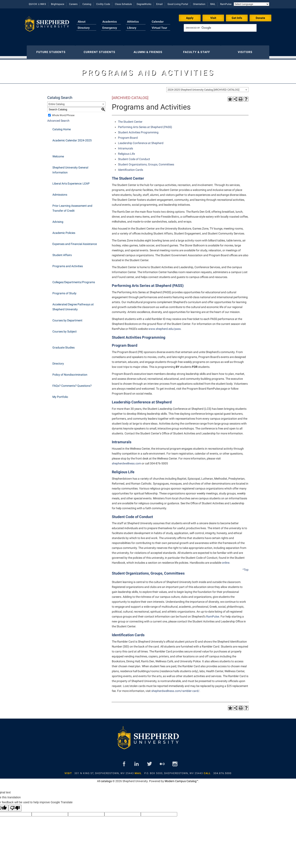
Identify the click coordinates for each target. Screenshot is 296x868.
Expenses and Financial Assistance (75, 242)
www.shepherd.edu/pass (165, 327)
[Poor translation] (15, 806)
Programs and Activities (68, 264)
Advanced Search (58, 119)
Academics (110, 22)
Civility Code (103, 4)
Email (159, 4)
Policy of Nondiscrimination (70, 373)
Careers (73, 4)
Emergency (110, 28)
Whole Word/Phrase (63, 113)
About (82, 22)
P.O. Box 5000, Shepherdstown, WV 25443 (174, 771)
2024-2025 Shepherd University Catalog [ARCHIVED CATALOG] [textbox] (203, 88)
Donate (260, 18)
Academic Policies (64, 231)
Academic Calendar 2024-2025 (72, 138)
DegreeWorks (144, 4)
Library (132, 28)
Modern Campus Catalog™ (182, 779)
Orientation (199, 4)
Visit (213, 18)
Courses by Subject (65, 329)
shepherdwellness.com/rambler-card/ (175, 689)
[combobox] (207, 88)
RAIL (213, 4)
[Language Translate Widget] (251, 4)
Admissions (60, 193)
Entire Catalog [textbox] (57, 102)
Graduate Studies (64, 345)
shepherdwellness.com (126, 461)
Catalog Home (62, 127)
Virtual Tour (159, 28)
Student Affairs (62, 253)
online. (226, 561)
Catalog (87, 4)
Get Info (237, 18)
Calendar (158, 22)
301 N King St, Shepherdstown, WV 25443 (104, 771)
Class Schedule (123, 4)
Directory (84, 28)
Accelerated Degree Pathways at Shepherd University (73, 305)
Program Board (125, 343)
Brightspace (58, 4)
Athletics (133, 22)
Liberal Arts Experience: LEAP (71, 181)
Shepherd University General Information (70, 168)
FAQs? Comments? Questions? (72, 384)
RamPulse (226, 4)
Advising (58, 220)
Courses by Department (67, 318)
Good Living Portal (178, 4)
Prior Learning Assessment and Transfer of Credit (72, 206)
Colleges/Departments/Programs (74, 280)
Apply (190, 18)
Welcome (58, 154)
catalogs (106, 779)
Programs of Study (64, 291)
